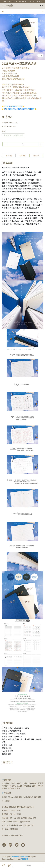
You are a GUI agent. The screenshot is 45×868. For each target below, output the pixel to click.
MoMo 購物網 (28, 797)
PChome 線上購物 (15, 797)
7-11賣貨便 (6, 801)
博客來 (4, 797)
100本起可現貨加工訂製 (13, 106)
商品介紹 (9, 156)
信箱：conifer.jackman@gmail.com (16, 822)
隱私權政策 (6, 836)
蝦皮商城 (38, 797)
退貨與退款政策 (17, 836)
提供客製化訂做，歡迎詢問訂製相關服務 (19, 109)
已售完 (28, 865)
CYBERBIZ (24, 859)
